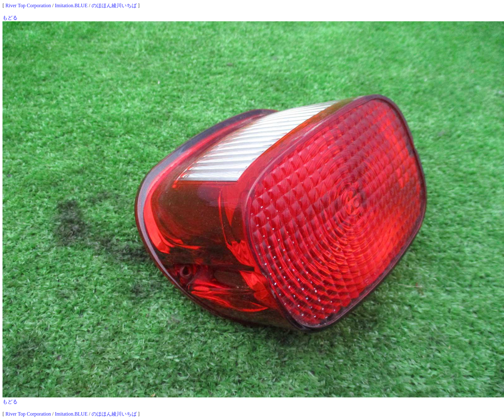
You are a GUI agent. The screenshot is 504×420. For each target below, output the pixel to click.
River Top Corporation (28, 5)
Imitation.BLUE (71, 5)
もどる (10, 18)
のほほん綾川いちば (114, 5)
